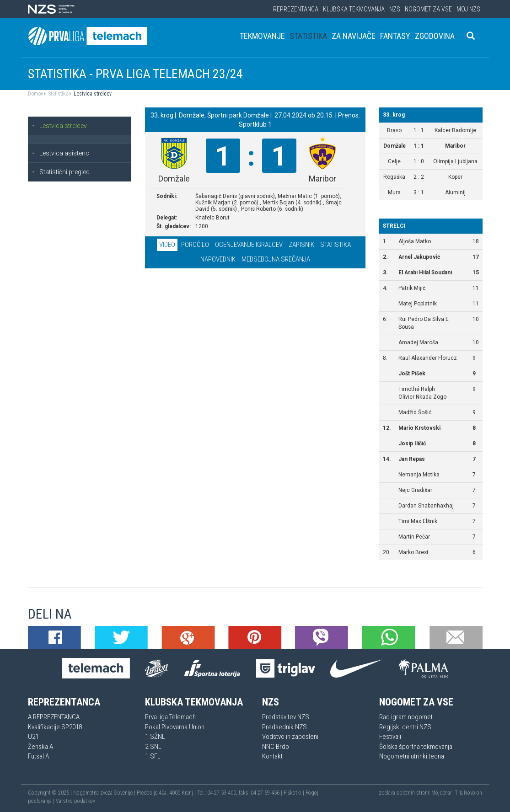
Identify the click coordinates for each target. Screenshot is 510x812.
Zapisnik (301, 245)
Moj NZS (468, 9)
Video (167, 245)
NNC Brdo (276, 747)
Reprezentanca (296, 9)
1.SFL (153, 756)
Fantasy (395, 36)
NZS (395, 9)
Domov (35, 94)
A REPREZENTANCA (54, 717)
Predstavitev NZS (286, 717)
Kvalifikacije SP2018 (55, 727)
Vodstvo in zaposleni (290, 737)
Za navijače (354, 36)
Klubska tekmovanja (354, 9)
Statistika (308, 36)
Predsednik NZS (285, 727)
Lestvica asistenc (60, 153)
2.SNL (153, 747)
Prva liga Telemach (170, 717)
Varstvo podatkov (75, 801)
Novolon (473, 793)
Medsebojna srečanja (276, 259)
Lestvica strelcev (92, 94)
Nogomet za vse (428, 9)
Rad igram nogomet (406, 717)
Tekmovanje (262, 36)
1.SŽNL (155, 737)
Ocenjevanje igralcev (249, 245)
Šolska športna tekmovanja (416, 747)
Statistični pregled (61, 172)
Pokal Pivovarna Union (175, 727)
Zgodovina (435, 36)
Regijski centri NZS (405, 727)
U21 (33, 737)
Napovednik (218, 259)
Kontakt (272, 756)
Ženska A (40, 747)
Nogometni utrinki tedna (412, 756)
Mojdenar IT (445, 793)
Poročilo (195, 245)
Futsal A (38, 756)
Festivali (390, 737)
